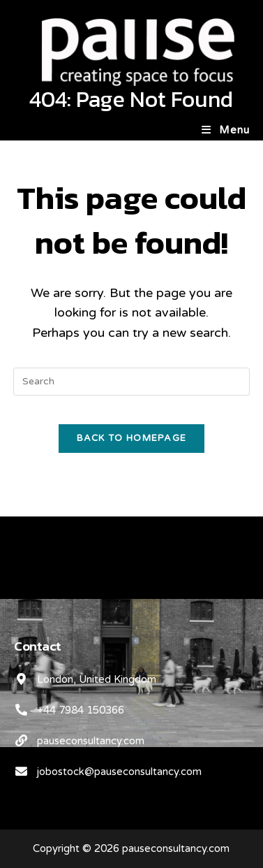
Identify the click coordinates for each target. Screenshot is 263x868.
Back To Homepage (132, 438)
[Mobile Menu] (226, 130)
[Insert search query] (131, 382)
